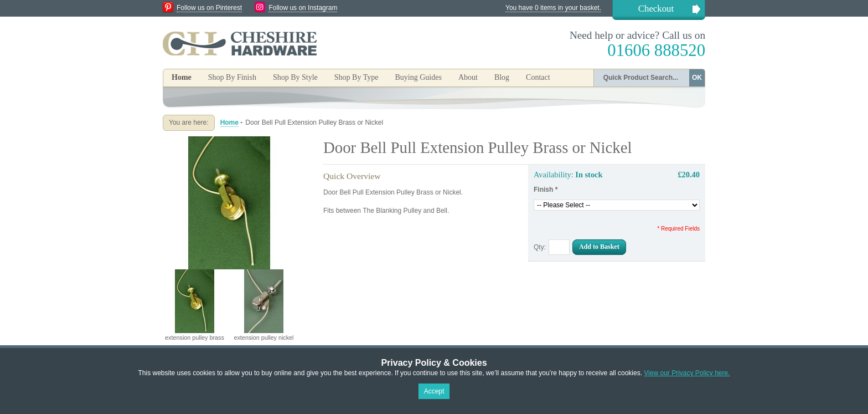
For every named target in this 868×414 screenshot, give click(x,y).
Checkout (656, 9)
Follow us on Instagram (303, 8)
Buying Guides (418, 77)
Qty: (540, 247)
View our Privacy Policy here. (687, 373)
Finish (546, 190)
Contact (538, 77)
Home (182, 77)
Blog (502, 77)
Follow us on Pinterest (209, 8)
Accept (434, 391)
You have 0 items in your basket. (553, 8)
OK (697, 78)
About (468, 77)
